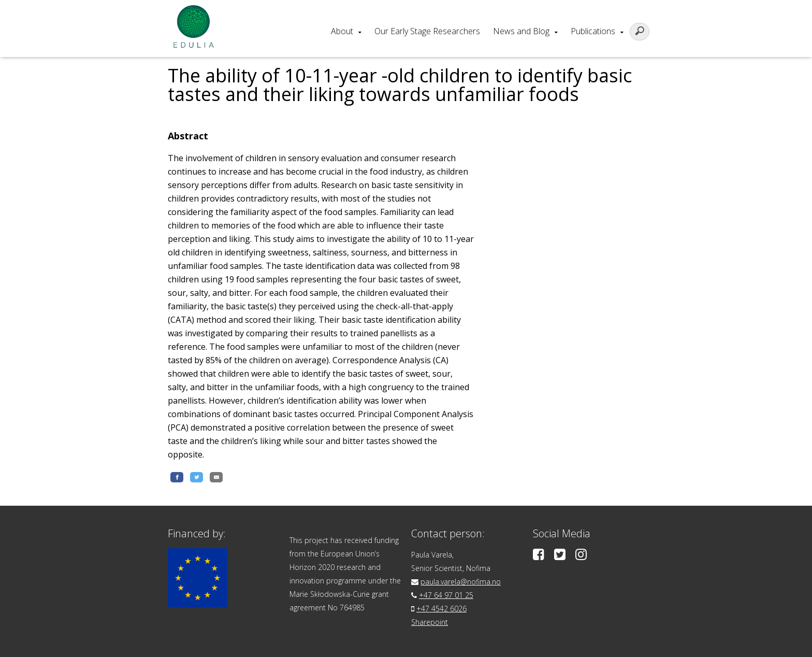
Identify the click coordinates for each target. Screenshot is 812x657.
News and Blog (521, 31)
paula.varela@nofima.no (461, 582)
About (342, 31)
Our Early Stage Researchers (427, 31)
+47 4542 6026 (441, 609)
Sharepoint (430, 622)
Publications (593, 31)
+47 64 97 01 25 (446, 595)
